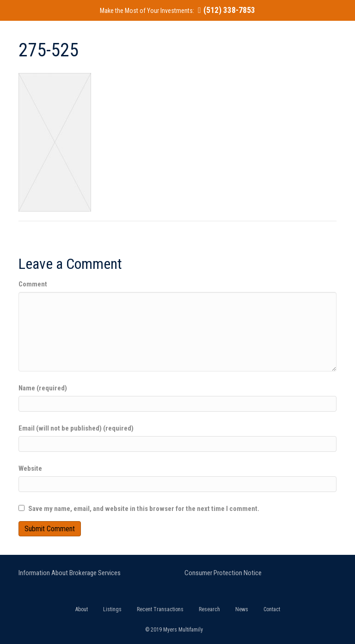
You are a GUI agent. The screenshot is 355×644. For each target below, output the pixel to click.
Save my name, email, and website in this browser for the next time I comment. (144, 509)
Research (209, 609)
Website (30, 468)
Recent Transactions (160, 609)
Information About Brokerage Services (70, 573)
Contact (272, 609)
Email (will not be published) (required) (76, 428)
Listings (112, 609)
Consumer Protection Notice (223, 573)
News (242, 609)
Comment (33, 284)
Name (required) (43, 388)
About (82, 609)
